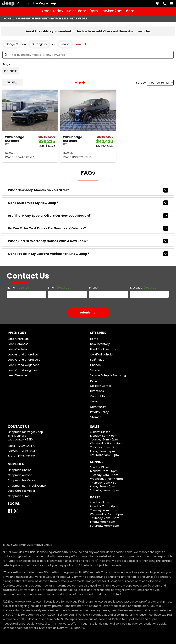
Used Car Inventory (103, 349)
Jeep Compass (18, 344)
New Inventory (100, 344)
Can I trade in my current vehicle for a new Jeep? (88, 254)
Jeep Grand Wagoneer (23, 365)
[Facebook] (10, 511)
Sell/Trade (97, 360)
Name (19, 288)
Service (95, 370)
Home (7, 18)
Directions (97, 391)
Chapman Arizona (20, 475)
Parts (94, 381)
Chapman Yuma (19, 496)
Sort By (141, 83)
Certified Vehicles (102, 355)
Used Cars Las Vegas (22, 491)
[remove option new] (65, 44)
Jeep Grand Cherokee (23, 355)
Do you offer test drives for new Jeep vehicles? (88, 228)
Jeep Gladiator (18, 349)
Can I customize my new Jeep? (88, 203)
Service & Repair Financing (108, 375)
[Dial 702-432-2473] (164, 3)
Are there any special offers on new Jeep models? (88, 216)
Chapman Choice (20, 470)
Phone (93, 288)
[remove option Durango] (39, 44)
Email (59, 288)
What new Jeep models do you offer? (88, 190)
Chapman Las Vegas (22, 480)
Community (98, 407)
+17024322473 (26, 446)
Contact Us (98, 396)
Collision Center (101, 386)
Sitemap (96, 417)
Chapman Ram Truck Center (27, 486)
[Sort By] (160, 83)
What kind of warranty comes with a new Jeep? (88, 241)
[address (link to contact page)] (157, 3)
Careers (96, 401)
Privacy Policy (99, 412)
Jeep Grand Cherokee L (24, 360)
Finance (95, 365)
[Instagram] (16, 511)
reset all (80, 44)
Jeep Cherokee (18, 339)
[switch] (172, 3)
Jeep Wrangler (18, 375)
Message (144, 288)
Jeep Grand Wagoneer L (24, 370)
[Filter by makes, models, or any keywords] (88, 55)
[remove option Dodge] (12, 44)
